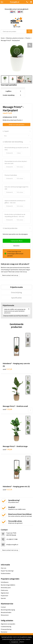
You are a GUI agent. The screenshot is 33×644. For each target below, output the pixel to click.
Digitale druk (5, 593)
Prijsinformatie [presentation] (16, 287)
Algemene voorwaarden (8, 624)
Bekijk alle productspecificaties (13, 120)
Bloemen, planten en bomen (15, 38)
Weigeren (22, 642)
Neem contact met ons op (10, 275)
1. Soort (6, 131)
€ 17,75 (7, 489)
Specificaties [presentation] (16, 298)
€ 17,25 (7, 369)
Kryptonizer (5, 596)
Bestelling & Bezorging (8, 610)
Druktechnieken (6, 573)
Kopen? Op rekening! (7, 571)
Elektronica (4, 590)
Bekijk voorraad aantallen (17, 125)
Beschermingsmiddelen (8, 585)
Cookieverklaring (6, 627)
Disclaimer (4, 632)
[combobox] (14, 31)
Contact (3, 607)
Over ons (4, 568)
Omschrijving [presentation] (16, 292)
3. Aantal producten (10, 228)
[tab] (16, 287)
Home (3, 38)
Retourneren (5, 615)
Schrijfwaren (5, 582)
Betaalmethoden (6, 612)
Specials (3, 598)
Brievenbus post (6, 588)
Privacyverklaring (6, 629)
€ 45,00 (7, 449)
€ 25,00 (7, 409)
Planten (28, 38)
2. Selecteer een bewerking (13, 142)
